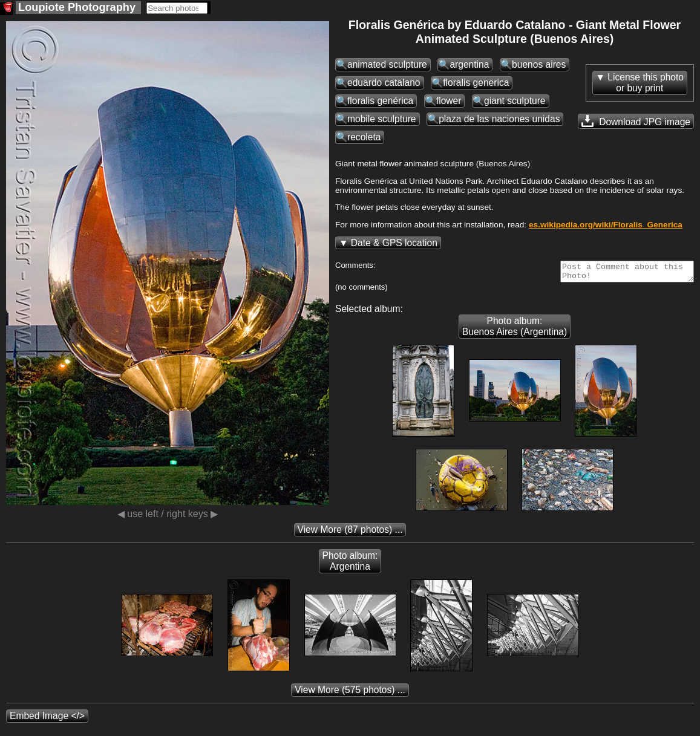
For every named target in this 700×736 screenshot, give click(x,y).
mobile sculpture (382, 119)
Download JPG (636, 121)
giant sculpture (515, 101)
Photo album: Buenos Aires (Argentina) (515, 330)
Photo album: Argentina (350, 565)
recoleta (364, 137)
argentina (469, 64)
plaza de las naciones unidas (499, 119)
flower (449, 101)
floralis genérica (380, 101)
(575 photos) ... (350, 693)
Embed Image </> (47, 719)
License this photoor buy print (646, 83)
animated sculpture (387, 64)
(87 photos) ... (350, 533)
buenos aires (539, 64)
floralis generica (476, 83)
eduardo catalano (384, 83)
